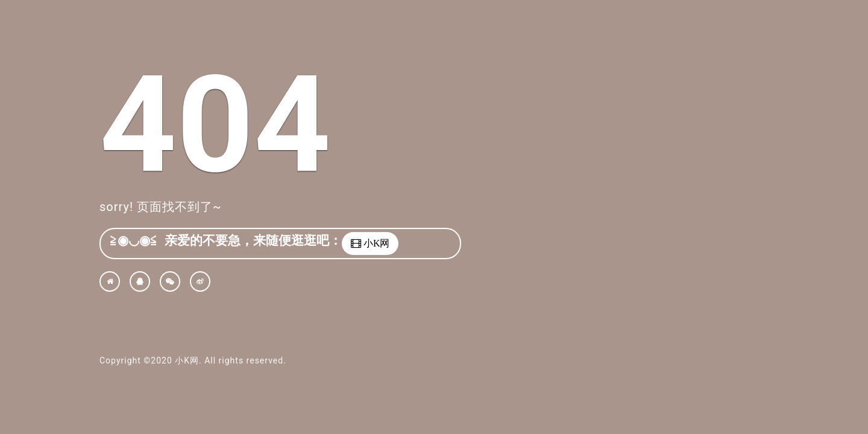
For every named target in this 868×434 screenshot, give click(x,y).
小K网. (188, 360)
